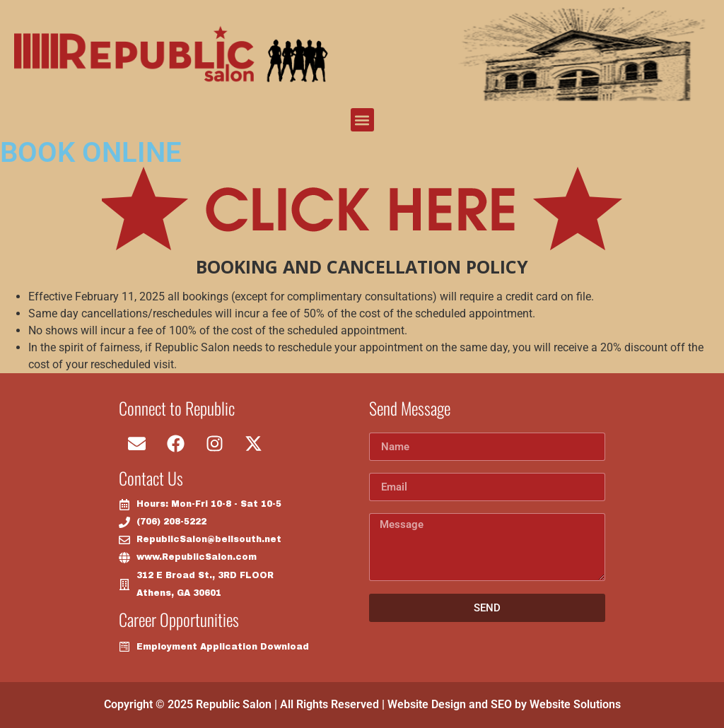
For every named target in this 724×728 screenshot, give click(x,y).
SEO (501, 704)
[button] (362, 120)
